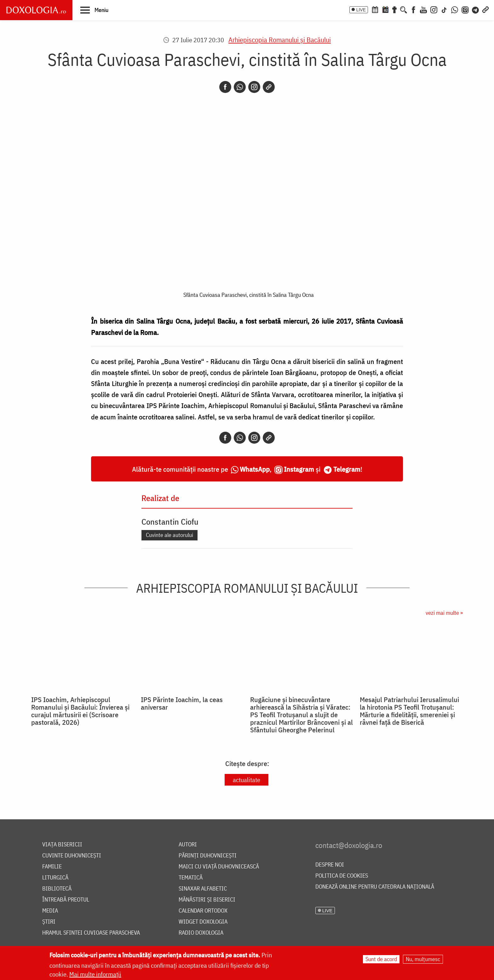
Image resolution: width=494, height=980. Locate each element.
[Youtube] (423, 9)
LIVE (361, 10)
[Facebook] (414, 9)
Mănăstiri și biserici (207, 900)
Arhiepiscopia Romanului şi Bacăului (280, 40)
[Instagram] (434, 9)
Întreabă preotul (66, 900)
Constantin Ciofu (170, 522)
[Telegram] (476, 9)
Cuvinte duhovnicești (72, 856)
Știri (49, 922)
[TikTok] (444, 9)
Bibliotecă (57, 889)
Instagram (299, 469)
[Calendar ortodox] (375, 9)
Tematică (191, 878)
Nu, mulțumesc (423, 959)
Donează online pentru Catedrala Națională (375, 887)
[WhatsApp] (455, 9)
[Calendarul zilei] (385, 9)
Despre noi (330, 865)
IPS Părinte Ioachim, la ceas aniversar (182, 703)
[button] (94, 10)
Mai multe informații (95, 974)
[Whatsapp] (240, 87)
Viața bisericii (62, 845)
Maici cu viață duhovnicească (219, 867)
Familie (52, 867)
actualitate (247, 780)
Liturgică (55, 878)
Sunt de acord (381, 959)
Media (50, 911)
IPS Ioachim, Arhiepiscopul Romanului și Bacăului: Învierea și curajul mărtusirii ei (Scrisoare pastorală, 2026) (80, 711)
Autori (188, 845)
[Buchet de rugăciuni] (394, 9)
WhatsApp (255, 469)
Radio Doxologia (201, 933)
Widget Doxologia (203, 922)
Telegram (347, 469)
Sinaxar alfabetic (203, 889)
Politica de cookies (342, 876)
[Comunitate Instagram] (465, 9)
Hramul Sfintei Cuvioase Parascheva (91, 933)
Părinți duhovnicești (208, 856)
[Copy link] (269, 87)
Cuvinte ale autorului (169, 535)
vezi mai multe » (444, 613)
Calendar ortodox (203, 911)
